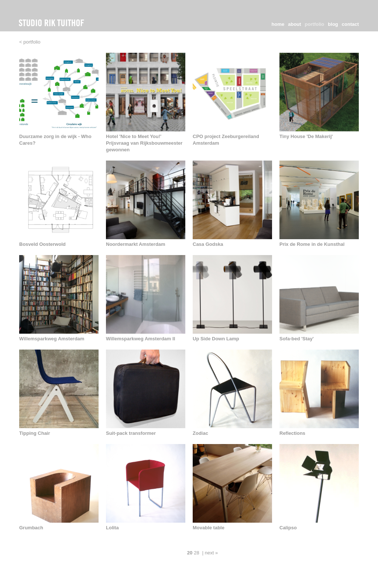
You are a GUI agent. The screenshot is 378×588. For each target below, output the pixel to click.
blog (333, 24)
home (278, 24)
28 (196, 553)
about (294, 24)
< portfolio (30, 42)
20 (190, 553)
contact (350, 24)
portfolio (315, 24)
